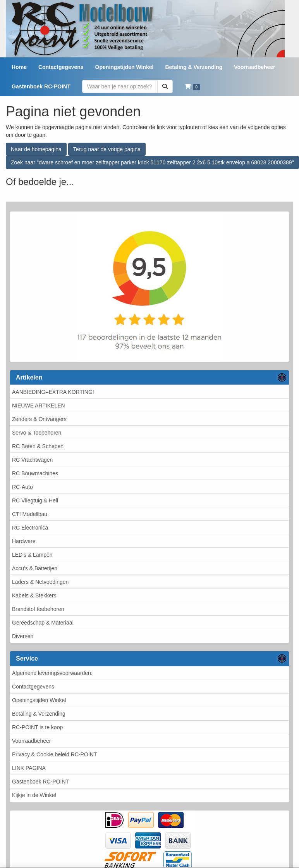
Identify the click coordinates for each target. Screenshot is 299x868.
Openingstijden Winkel (39, 700)
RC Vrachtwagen (32, 460)
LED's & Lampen (32, 555)
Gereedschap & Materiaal (43, 623)
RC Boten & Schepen (38, 446)
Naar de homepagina (36, 149)
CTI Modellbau (30, 514)
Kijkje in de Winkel (34, 795)
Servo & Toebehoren (37, 433)
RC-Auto (22, 487)
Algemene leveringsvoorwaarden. (52, 673)
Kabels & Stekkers (34, 595)
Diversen (23, 636)
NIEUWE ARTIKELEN (39, 406)
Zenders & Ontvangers (39, 419)
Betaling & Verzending (39, 714)
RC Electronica (30, 528)
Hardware (24, 541)
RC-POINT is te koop (37, 727)
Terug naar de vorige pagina (107, 149)
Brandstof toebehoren (38, 609)
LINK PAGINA (29, 768)
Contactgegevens (33, 687)
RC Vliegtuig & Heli (35, 500)
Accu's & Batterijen (35, 568)
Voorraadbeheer (31, 741)
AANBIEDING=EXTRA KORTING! (53, 392)
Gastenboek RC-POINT (40, 782)
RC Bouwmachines (35, 473)
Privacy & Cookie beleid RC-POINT (54, 754)
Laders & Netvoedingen (40, 582)
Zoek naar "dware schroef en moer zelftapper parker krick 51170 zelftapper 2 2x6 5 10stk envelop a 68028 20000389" (152, 162)
